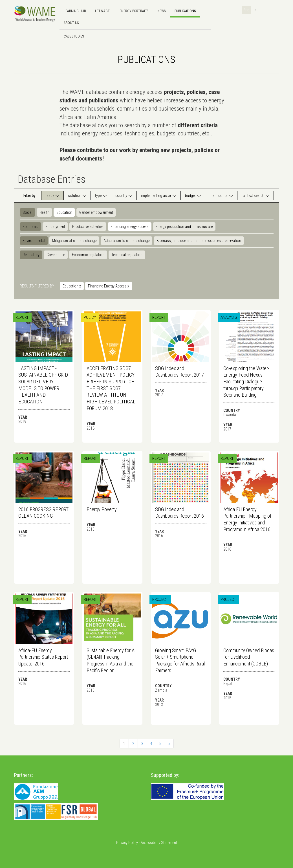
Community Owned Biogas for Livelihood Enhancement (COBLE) (249, 657)
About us (71, 23)
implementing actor (156, 195)
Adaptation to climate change (126, 241)
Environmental (34, 241)
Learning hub (75, 11)
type (98, 195)
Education (64, 212)
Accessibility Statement (159, 843)
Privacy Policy (127, 843)
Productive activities (88, 227)
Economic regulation (88, 255)
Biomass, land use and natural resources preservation (199, 241)
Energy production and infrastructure (184, 227)
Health (44, 212)
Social (27, 212)
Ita (255, 10)
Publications (185, 11)
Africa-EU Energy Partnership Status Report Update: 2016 (43, 657)
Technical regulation (127, 255)
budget (190, 195)
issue (50, 195)
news (161, 11)
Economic (30, 227)
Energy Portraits (134, 11)
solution (75, 195)
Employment (55, 227)
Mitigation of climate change (74, 241)
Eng (246, 10)
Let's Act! (103, 11)
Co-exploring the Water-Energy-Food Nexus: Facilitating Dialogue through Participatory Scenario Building (246, 382)
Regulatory (31, 255)
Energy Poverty (102, 509)
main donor (219, 195)
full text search (253, 195)
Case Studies (74, 36)
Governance (56, 255)
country (121, 195)
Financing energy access (130, 227)
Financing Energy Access (109, 286)
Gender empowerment (96, 212)
